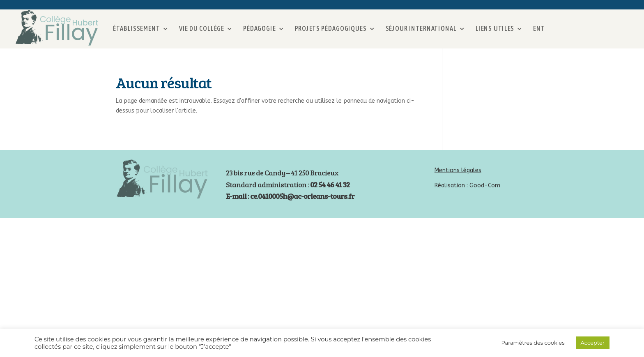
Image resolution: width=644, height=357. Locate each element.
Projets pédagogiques (331, 28)
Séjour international (421, 28)
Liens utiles (495, 28)
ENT (539, 28)
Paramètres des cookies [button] (533, 343)
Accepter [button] (593, 343)
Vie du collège (202, 28)
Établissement (136, 28)
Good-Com (485, 185)
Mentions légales (458, 170)
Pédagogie (259, 28)
